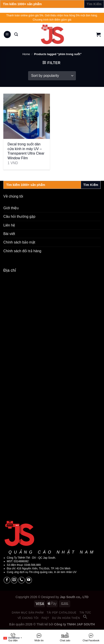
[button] (85, 618)
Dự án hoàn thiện (66, 618)
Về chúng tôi (28, 618)
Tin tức (85, 613)
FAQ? (45, 618)
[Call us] (21, 580)
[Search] (16, 34)
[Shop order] (52, 76)
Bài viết (9, 234)
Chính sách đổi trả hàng (22, 251)
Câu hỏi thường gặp (19, 216)
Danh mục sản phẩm (28, 613)
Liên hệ (9, 225)
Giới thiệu (11, 208)
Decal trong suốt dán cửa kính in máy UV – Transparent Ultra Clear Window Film (26, 151)
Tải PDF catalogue (62, 613)
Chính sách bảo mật (19, 242)
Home (26, 54)
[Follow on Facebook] (7, 580)
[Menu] (7, 34)
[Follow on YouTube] (29, 580)
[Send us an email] (14, 580)
